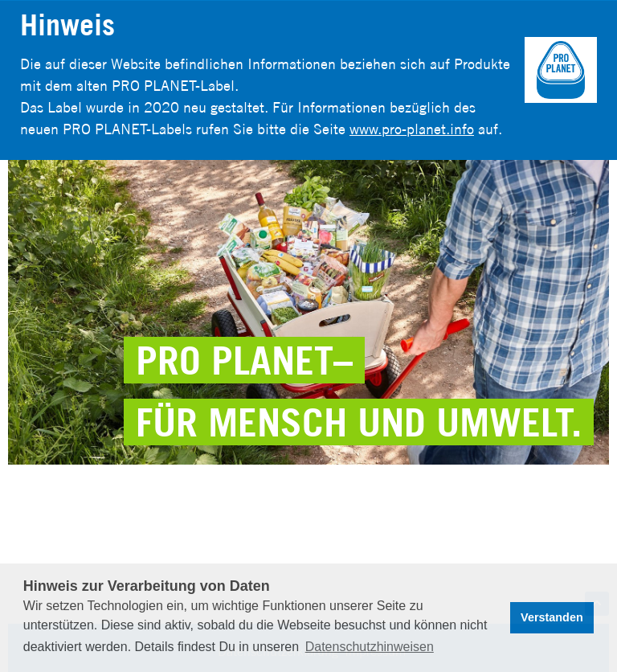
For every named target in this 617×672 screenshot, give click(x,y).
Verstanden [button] (552, 617)
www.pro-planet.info (412, 129)
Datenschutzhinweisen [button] (370, 647)
